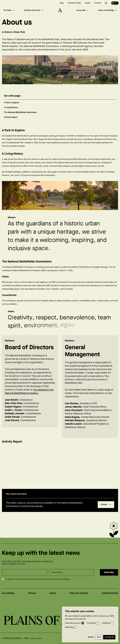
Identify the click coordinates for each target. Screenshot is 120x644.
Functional (91, 623)
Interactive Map (74, 3)
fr (115, 3)
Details (91, 637)
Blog (62, 3)
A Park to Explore (12, 106)
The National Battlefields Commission (20, 116)
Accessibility (8, 593)
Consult (106, 508)
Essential (73, 623)
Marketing (69, 627)
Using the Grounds (79, 593)
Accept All (109, 637)
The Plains (9, 10)
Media (53, 593)
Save (99, 637)
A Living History (11, 111)
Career (88, 3)
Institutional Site (110, 593)
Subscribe (109, 572)
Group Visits (82, 10)
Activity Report (11, 121)
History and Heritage (107, 10)
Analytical (106, 623)
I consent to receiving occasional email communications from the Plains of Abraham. (38, 579)
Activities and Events (33, 10)
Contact (98, 3)
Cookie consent (36, 639)
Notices (32, 593)
